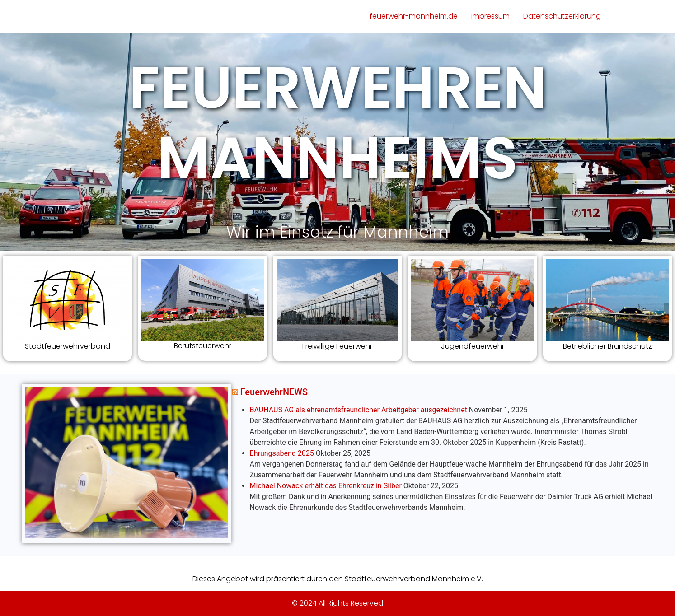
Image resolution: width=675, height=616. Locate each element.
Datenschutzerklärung (562, 16)
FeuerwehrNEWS (274, 392)
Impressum (490, 16)
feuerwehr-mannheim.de (414, 16)
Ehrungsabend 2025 (282, 453)
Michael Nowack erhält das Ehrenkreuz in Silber (326, 486)
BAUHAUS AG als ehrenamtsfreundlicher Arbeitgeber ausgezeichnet (359, 410)
